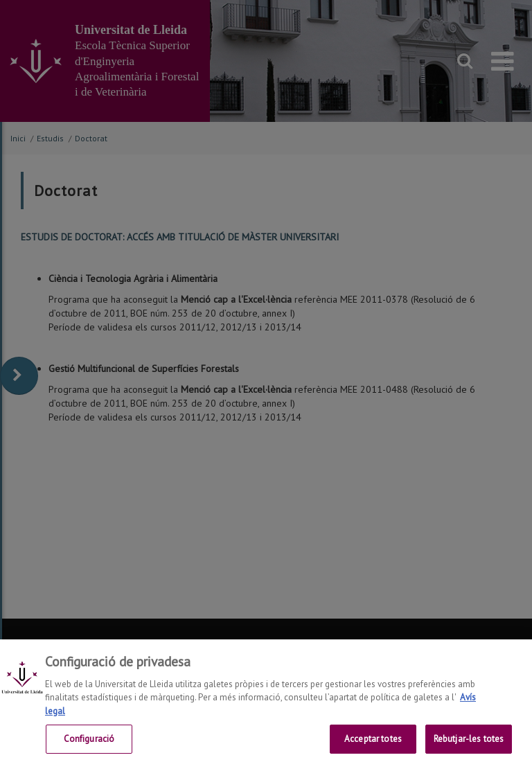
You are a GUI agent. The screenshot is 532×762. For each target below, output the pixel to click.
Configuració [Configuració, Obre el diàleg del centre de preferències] (89, 745)
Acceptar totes (373, 745)
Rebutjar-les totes (469, 745)
